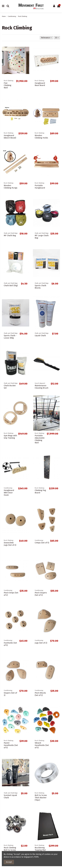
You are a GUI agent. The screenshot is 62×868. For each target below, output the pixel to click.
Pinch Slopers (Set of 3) (41, 594)
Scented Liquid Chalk (10, 796)
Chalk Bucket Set (10, 387)
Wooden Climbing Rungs (11, 187)
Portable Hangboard (40, 187)
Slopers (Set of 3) (10, 694)
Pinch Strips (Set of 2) (11, 594)
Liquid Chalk (40, 336)
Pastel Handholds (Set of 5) (11, 745)
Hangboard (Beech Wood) (10, 137)
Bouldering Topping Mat (40, 849)
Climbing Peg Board (40, 491)
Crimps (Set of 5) (42, 543)
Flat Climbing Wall (8, 85)
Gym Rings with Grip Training (10, 437)
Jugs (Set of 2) (41, 643)
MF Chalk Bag (10, 235)
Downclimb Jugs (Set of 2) (10, 544)
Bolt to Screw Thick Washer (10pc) (41, 798)
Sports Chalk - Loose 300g (10, 337)
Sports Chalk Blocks (40, 287)
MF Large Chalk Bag (42, 237)
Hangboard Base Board (40, 84)
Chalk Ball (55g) (11, 286)
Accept (9, 862)
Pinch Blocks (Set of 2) (40, 694)
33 (57, 38)
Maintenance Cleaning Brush (42, 387)
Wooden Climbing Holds (41, 137)
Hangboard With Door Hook (9, 493)
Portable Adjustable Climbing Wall (40, 439)
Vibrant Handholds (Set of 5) (42, 745)
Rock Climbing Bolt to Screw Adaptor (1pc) (10, 850)
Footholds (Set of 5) (10, 644)
